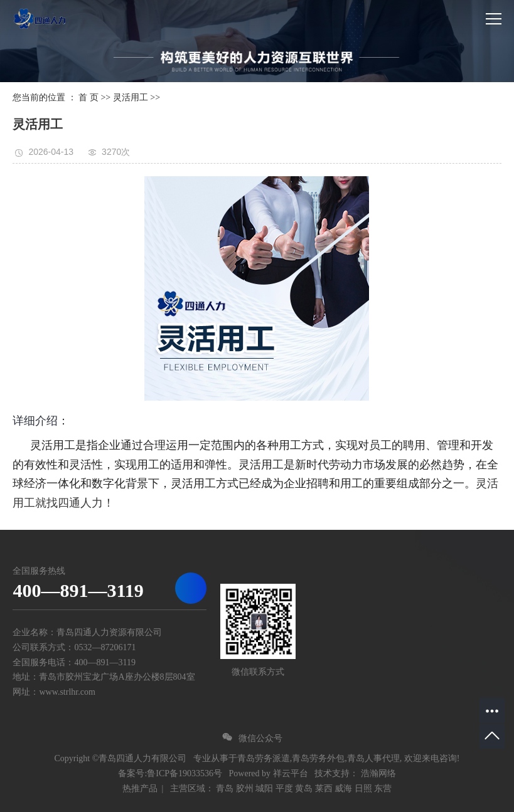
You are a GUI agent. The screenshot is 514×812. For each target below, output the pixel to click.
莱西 (324, 788)
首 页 (88, 98)
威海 (343, 788)
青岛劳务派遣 (264, 758)
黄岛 (304, 788)
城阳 (264, 788)
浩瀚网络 (378, 773)
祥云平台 (291, 773)
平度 (284, 788)
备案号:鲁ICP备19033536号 (170, 773)
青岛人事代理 (373, 758)
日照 (363, 788)
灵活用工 (131, 98)
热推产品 (140, 788)
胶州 (245, 788)
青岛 (225, 788)
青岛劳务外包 (318, 758)
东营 (383, 788)
